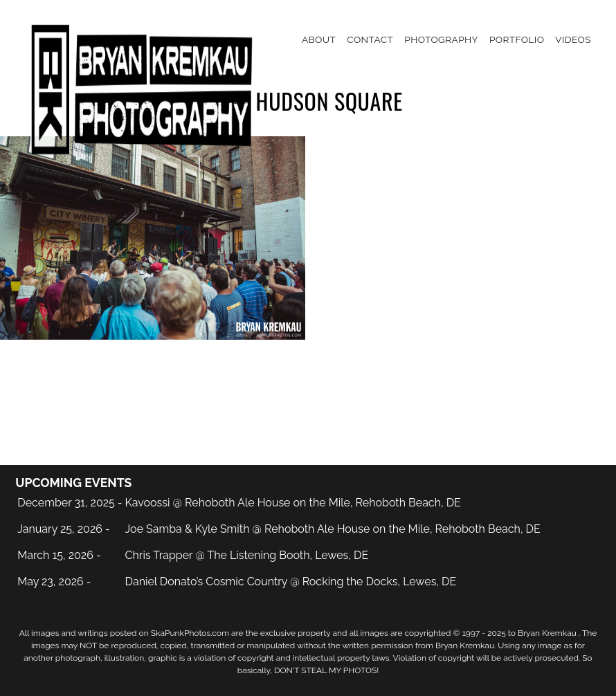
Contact (370, 39)
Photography (441, 39)
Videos (573, 39)
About (319, 39)
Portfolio (517, 39)
